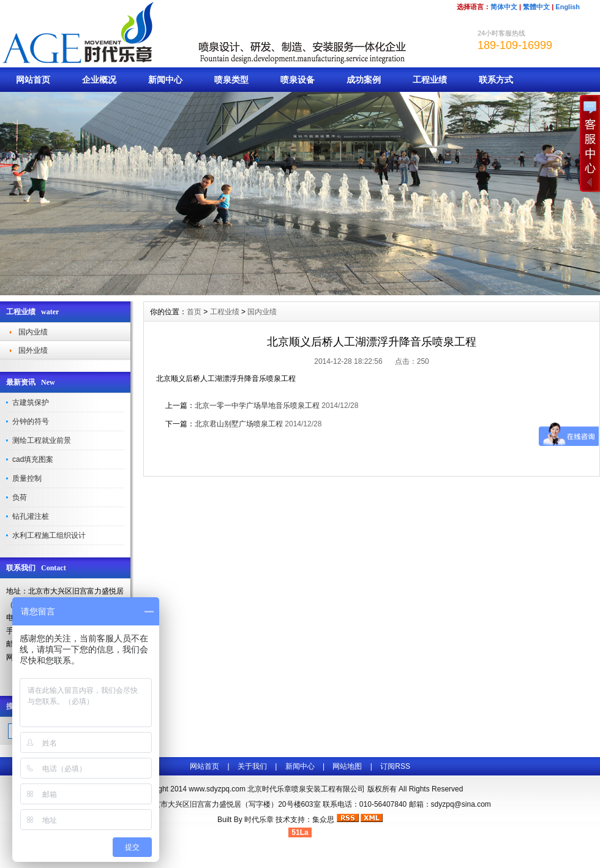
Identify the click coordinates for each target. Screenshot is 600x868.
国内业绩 (33, 332)
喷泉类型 (231, 80)
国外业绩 (33, 350)
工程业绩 (430, 80)
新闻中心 (165, 80)
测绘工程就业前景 (42, 440)
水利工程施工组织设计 (49, 535)
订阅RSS (395, 766)
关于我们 (252, 766)
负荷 (20, 497)
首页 (194, 312)
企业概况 (99, 80)
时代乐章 (259, 820)
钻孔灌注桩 (31, 516)
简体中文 (504, 7)
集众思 (323, 820)
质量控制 (27, 478)
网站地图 (347, 766)
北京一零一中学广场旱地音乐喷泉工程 (257, 406)
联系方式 (496, 80)
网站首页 (33, 80)
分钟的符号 (31, 421)
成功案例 (364, 80)
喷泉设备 (298, 80)
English (568, 7)
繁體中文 (536, 7)
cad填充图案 (33, 459)
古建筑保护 (31, 402)
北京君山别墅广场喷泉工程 (239, 424)
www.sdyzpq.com (217, 789)
